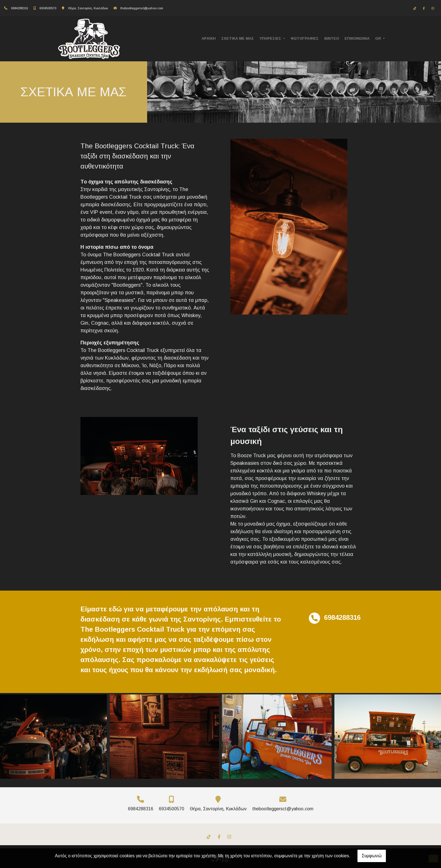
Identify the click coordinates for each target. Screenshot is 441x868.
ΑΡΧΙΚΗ (209, 38)
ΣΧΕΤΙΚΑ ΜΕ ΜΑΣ (238, 38)
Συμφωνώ (372, 856)
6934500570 (48, 8)
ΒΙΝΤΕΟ (332, 38)
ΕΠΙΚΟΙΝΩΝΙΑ (357, 38)
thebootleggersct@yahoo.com (142, 8)
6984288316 (19, 8)
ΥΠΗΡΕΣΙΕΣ (271, 38)
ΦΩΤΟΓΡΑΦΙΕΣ (305, 38)
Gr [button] (379, 38)
